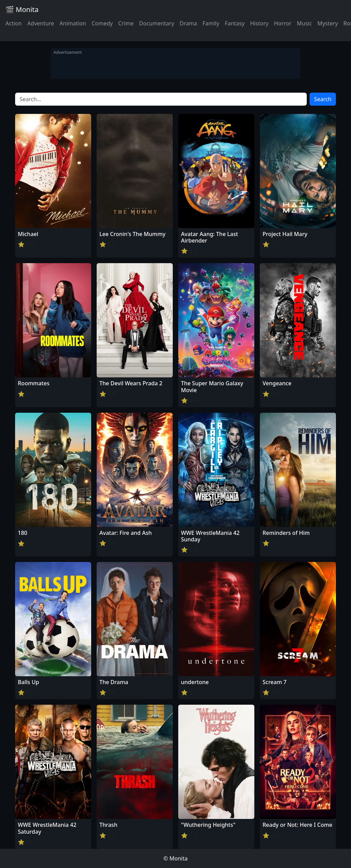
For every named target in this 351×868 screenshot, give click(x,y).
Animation (73, 23)
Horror (283, 23)
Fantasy (235, 23)
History (259, 23)
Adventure (40, 23)
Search (323, 99)
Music (304, 23)
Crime (126, 23)
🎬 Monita (22, 9)
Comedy (102, 23)
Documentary (157, 23)
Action (14, 23)
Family (211, 23)
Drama (188, 23)
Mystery (328, 23)
